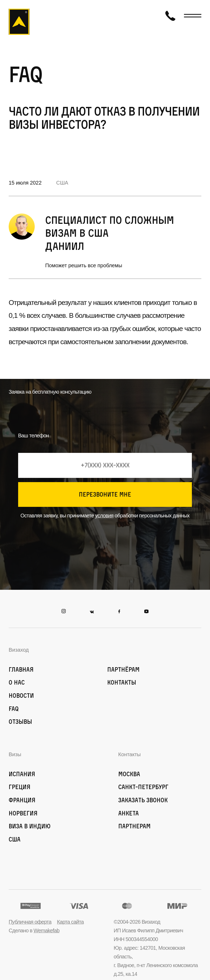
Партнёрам (123, 669)
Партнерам (134, 826)
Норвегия (23, 813)
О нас (17, 682)
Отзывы (20, 722)
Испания (22, 774)
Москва (129, 774)
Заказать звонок (143, 800)
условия (104, 516)
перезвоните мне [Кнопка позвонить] (105, 494)
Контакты (122, 682)
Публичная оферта (30, 922)
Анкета (129, 813)
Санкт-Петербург (143, 787)
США (62, 183)
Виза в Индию (30, 826)
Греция (20, 787)
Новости (21, 696)
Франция (22, 800)
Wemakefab (47, 930)
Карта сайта (70, 922)
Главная (21, 669)
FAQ (14, 709)
